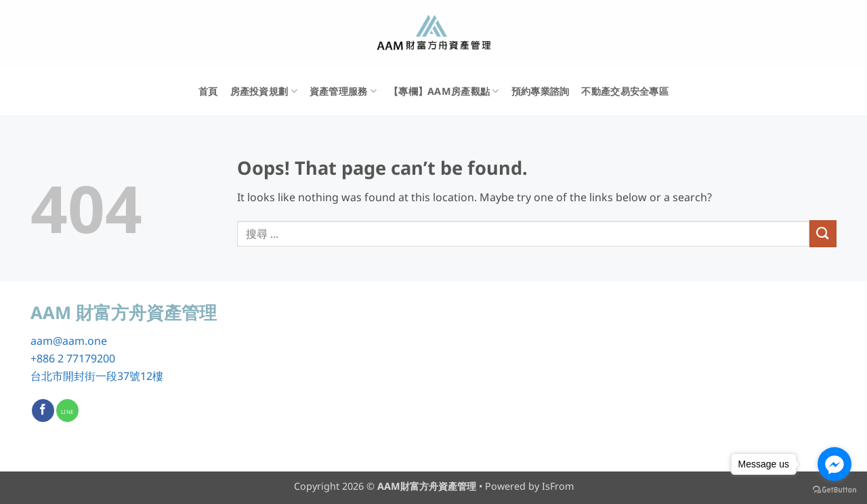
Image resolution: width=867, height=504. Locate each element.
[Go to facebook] (834, 464)
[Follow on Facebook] (43, 411)
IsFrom (558, 486)
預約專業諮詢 (541, 91)
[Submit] (823, 233)
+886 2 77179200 (73, 358)
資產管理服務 (343, 91)
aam (42, 341)
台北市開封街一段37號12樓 (97, 376)
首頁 (208, 91)
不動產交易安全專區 (625, 91)
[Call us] (67, 411)
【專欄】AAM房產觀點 (444, 91)
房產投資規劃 (264, 91)
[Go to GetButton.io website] (834, 490)
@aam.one (80, 341)
